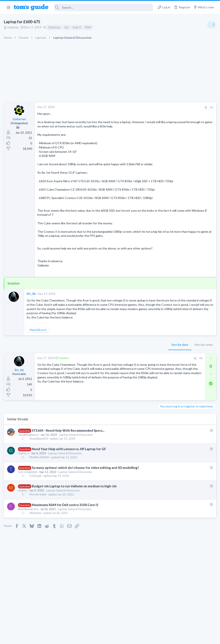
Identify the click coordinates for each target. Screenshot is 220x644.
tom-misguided (28, 516)
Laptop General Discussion (76, 474)
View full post (38, 368)
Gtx (67, 27)
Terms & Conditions (151, 638)
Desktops (55, 27)
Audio (163, 292)
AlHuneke (36, 557)
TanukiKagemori (29, 474)
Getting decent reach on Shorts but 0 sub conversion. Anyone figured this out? (187, 247)
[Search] (104, 7)
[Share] (137, 108)
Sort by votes (135, 383)
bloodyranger (38, 538)
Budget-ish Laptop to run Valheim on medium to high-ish (75, 530)
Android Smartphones (173, 338)
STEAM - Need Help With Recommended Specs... (69, 470)
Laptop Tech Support (172, 388)
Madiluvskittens (40, 496)
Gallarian (13, 27)
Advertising (64, 638)
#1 (143, 107)
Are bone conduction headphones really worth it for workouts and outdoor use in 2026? (186, 276)
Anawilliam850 (39, 478)
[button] (8, 7)
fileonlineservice (28, 553)
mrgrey (23, 534)
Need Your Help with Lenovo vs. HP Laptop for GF (69, 488)
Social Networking (170, 263)
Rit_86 (32, 323)
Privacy (121, 638)
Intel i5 (77, 27)
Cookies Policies (94, 638)
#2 (132, 396)
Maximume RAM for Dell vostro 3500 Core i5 (66, 548)
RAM (88, 27)
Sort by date (111, 383)
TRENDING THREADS (166, 234)
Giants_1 (24, 493)
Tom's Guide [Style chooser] (185, 620)
